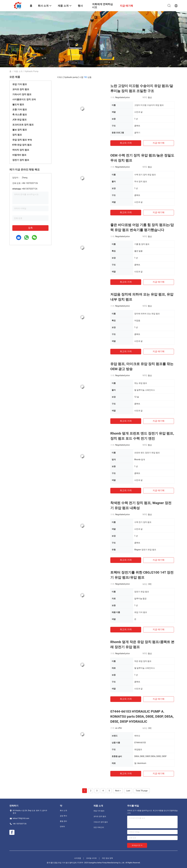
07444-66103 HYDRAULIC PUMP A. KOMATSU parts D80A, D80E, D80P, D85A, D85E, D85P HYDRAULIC (142, 717)
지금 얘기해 (159, 143)
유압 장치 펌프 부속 (22, 140)
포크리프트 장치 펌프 (23, 125)
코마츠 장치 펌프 (21, 89)
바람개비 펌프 (19, 155)
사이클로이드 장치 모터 (24, 99)
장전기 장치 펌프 (21, 160)
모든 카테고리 (99, 827)
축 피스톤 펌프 (20, 115)
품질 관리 (63, 821)
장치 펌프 (17, 135)
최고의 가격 (126, 143)
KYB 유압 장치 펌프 (22, 145)
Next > (118, 791)
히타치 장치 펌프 (21, 150)
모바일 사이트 (91, 858)
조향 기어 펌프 (20, 110)
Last (128, 791)
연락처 (62, 827)
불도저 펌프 (18, 104)
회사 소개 (63, 811)
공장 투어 (63, 816)
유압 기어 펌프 (20, 84)
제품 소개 (18, 71)
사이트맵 (78, 858)
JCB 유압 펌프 (19, 120)
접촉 (30, 228)
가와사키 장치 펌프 (22, 94)
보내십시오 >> (137, 845)
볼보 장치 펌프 (20, 130)
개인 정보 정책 (107, 858)
